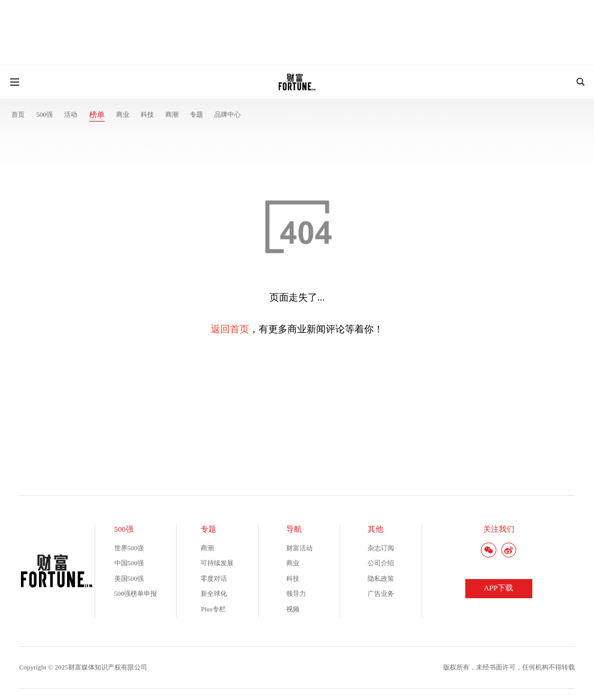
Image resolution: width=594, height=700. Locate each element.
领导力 (296, 593)
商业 (123, 114)
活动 (71, 114)
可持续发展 (217, 563)
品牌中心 (228, 114)
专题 (196, 114)
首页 (18, 114)
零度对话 (214, 578)
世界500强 (129, 548)
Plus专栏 (213, 609)
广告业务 (381, 593)
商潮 (172, 114)
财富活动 (299, 548)
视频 (293, 609)
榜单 (97, 115)
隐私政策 (381, 578)
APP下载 (498, 588)
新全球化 (214, 593)
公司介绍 (381, 563)
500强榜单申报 (136, 593)
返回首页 (230, 329)
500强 (44, 114)
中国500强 (129, 563)
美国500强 (129, 578)
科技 (147, 114)
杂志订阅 (381, 548)
